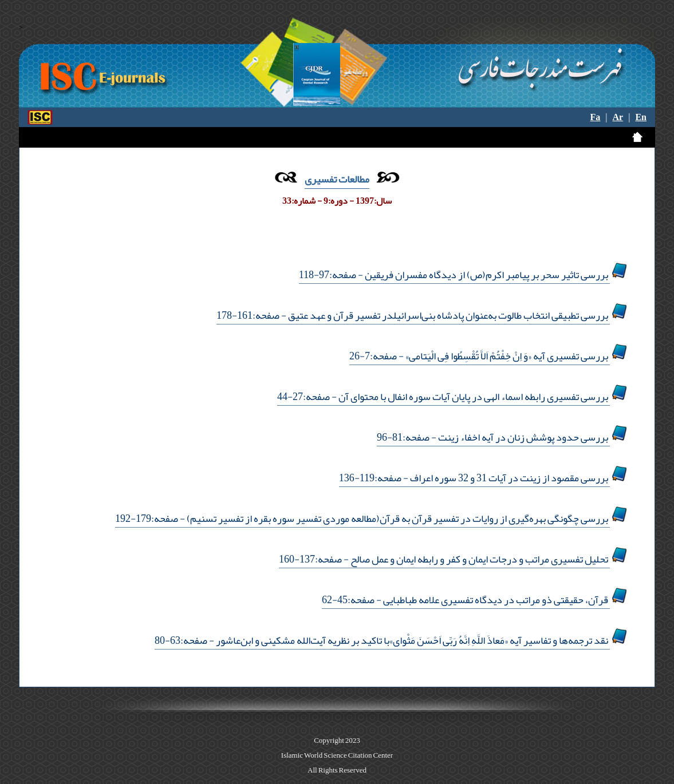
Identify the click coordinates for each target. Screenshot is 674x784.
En (641, 117)
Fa (596, 117)
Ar (618, 117)
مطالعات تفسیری (337, 179)
